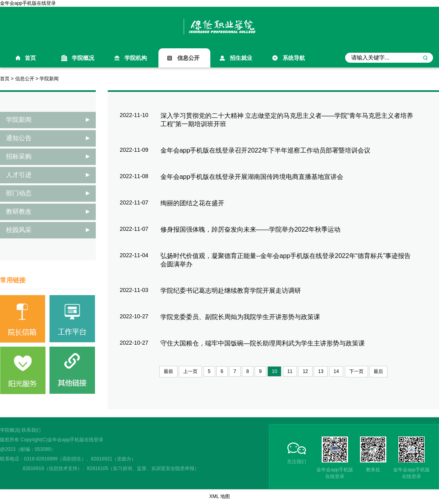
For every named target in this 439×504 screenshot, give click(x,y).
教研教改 (19, 211)
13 (321, 371)
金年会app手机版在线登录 (28, 3)
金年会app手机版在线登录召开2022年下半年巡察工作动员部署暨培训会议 (265, 150)
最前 (168, 371)
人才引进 (19, 175)
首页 (30, 58)
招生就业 (241, 58)
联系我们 (31, 430)
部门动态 (19, 193)
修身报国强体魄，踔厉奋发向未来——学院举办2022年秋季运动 (251, 229)
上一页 (190, 371)
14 (336, 371)
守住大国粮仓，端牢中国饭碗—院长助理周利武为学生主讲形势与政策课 (263, 343)
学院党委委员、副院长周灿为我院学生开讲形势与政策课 (240, 317)
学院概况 (83, 58)
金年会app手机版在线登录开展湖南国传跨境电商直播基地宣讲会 (252, 177)
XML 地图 (219, 496)
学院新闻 (49, 79)
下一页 (356, 371)
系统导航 (294, 58)
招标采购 (19, 156)
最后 (378, 371)
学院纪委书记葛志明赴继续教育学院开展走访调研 (231, 291)
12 (305, 371)
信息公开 (188, 58)
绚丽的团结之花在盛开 (192, 203)
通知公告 (19, 138)
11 (290, 371)
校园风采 (19, 230)
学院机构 (136, 58)
